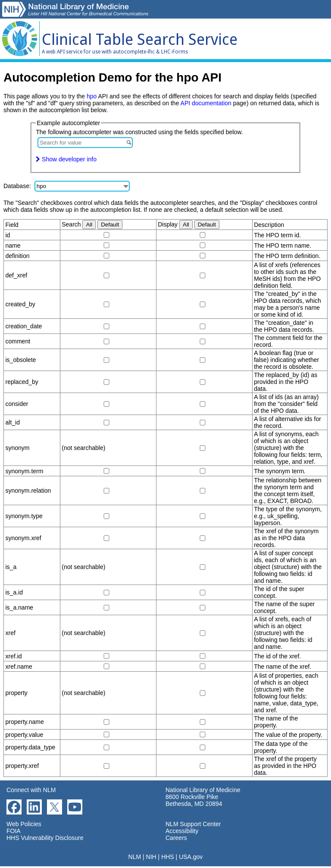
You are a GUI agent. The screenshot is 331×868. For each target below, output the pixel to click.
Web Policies (24, 824)
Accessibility (182, 831)
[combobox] (85, 143)
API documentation (206, 103)
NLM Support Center (193, 824)
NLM (135, 857)
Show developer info (66, 159)
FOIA (14, 831)
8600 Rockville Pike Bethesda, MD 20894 (194, 800)
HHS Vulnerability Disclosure (45, 838)
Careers (176, 838)
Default (110, 225)
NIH (151, 857)
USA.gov (191, 857)
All (89, 225)
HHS (168, 857)
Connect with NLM (31, 790)
